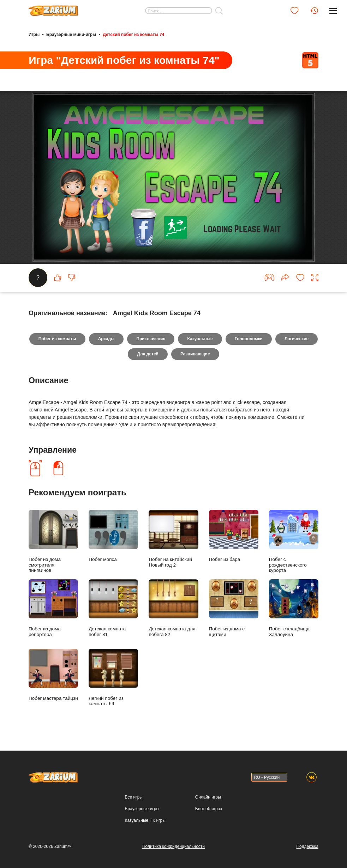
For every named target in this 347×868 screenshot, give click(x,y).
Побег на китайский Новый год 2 (173, 539)
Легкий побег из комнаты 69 (113, 677)
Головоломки (249, 339)
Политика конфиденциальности (173, 846)
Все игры (134, 797)
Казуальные (200, 339)
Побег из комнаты (57, 339)
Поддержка (307, 846)
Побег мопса (113, 536)
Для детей (148, 354)
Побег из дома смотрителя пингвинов (53, 541)
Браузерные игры (142, 809)
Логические (297, 339)
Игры (34, 35)
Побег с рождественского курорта (294, 541)
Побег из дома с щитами (234, 608)
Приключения (151, 339)
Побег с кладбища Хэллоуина (294, 608)
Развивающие (195, 354)
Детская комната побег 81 (113, 608)
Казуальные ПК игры (145, 820)
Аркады (106, 339)
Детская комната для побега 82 (173, 608)
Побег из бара (234, 536)
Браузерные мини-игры (71, 35)
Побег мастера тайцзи (53, 675)
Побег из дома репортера (53, 608)
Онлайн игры (208, 797)
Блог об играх (209, 809)
